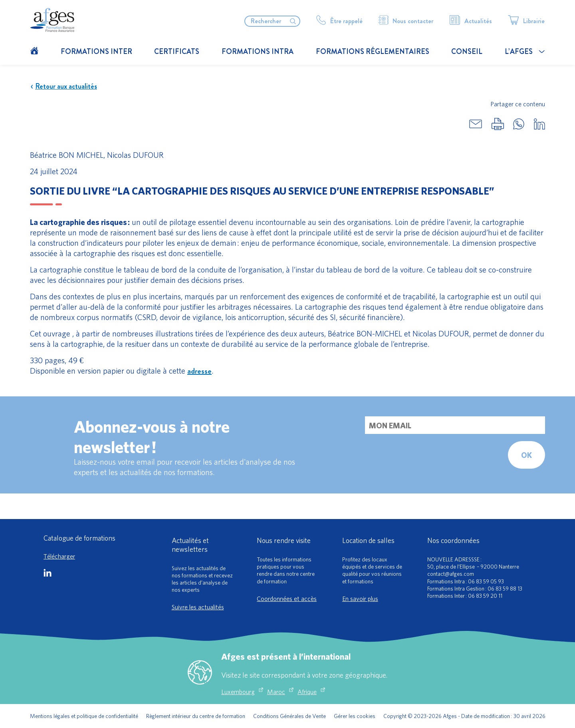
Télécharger (59, 556)
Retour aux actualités (63, 87)
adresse (199, 371)
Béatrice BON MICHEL (67, 155)
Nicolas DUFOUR (135, 155)
